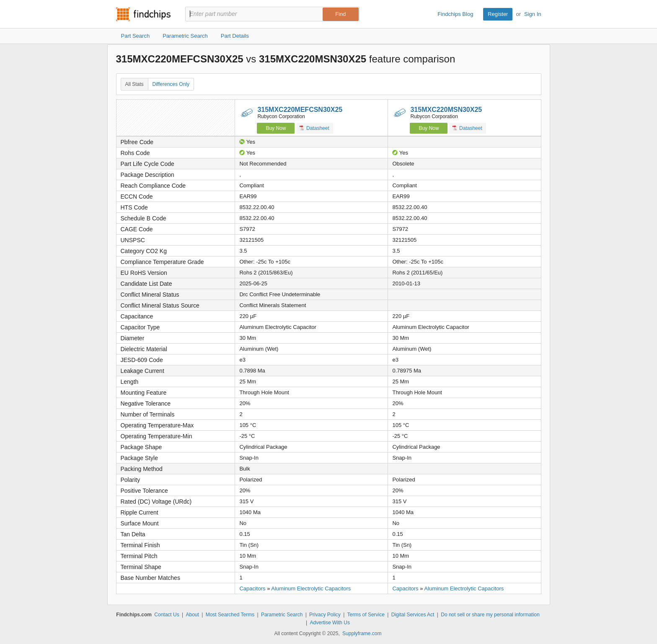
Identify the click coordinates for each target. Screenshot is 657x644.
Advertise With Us (330, 623)
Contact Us (167, 615)
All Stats (135, 84)
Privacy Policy (325, 615)
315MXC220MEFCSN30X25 (300, 110)
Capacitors (252, 588)
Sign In (533, 14)
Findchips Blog (455, 14)
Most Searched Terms (230, 615)
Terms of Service (366, 615)
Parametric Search (282, 615)
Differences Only (171, 84)
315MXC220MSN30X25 (446, 110)
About (192, 615)
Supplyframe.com (362, 634)
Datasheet (314, 128)
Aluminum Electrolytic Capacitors (311, 588)
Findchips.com (143, 14)
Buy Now (276, 128)
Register (498, 14)
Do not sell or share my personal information (490, 615)
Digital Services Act (413, 615)
